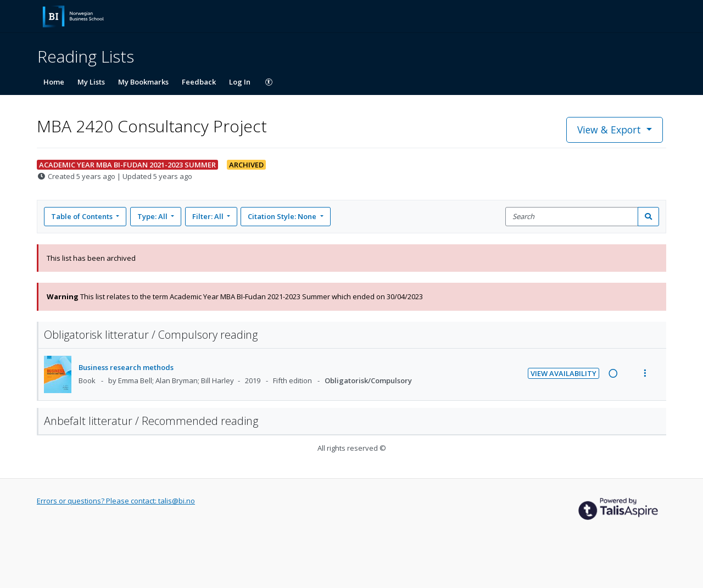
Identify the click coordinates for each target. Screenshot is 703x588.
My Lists (91, 82)
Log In (240, 82)
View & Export (610, 130)
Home (54, 82)
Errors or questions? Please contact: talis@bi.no (116, 501)
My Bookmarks (143, 82)
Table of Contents (83, 216)
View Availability (563, 373)
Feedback (199, 82)
